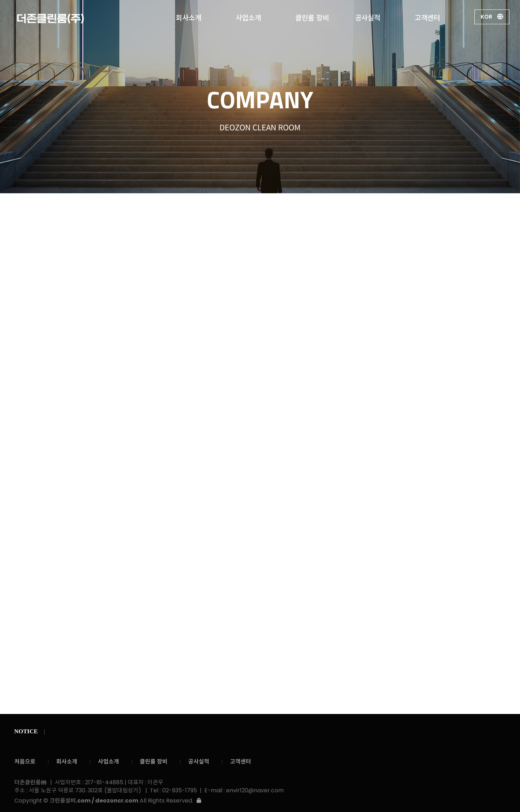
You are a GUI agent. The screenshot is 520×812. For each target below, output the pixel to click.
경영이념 (251, 208)
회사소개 (189, 16)
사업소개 (248, 16)
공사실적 (368, 16)
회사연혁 (289, 208)
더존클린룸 (70, 19)
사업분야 (327, 208)
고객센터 (427, 16)
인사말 (216, 208)
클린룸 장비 (312, 16)
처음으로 (25, 762)
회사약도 (396, 207)
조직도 (361, 208)
